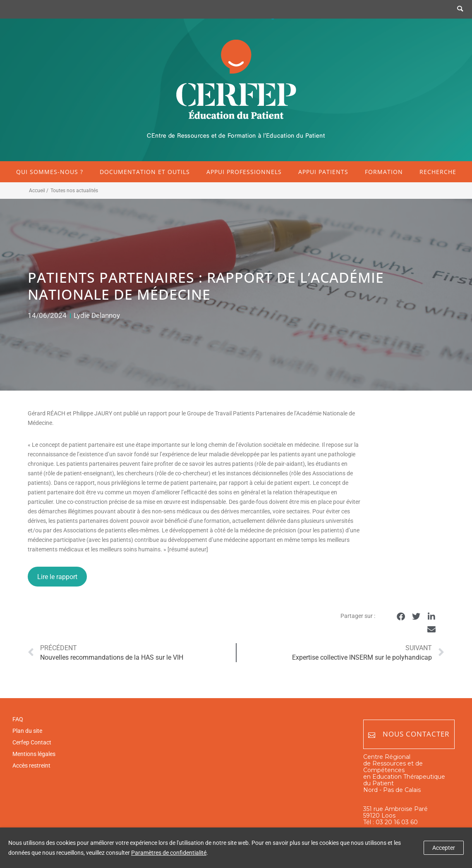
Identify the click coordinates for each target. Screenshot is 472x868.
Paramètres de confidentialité (169, 853)
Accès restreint (31, 765)
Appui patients (323, 172)
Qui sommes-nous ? (50, 172)
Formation (384, 172)
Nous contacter (409, 734)
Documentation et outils (145, 172)
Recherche (438, 172)
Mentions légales (34, 754)
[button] (401, 616)
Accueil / (39, 191)
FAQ (18, 719)
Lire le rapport (57, 577)
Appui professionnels (244, 172)
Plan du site (27, 731)
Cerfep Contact (32, 742)
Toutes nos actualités (74, 191)
